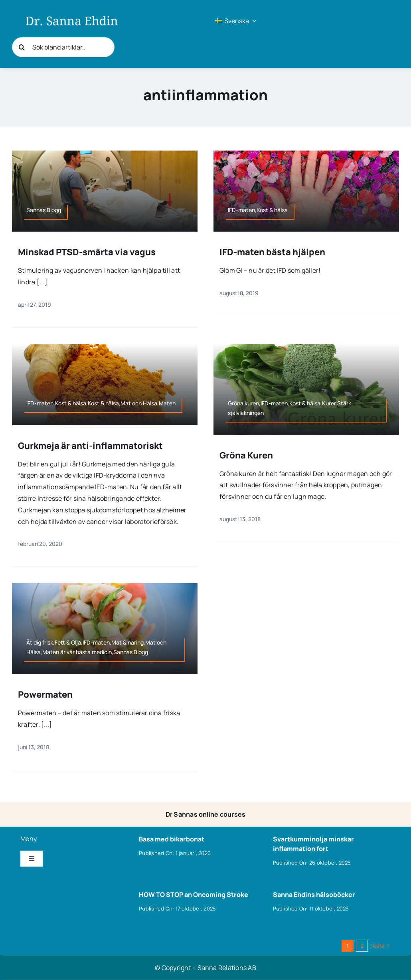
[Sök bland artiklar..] (63, 47)
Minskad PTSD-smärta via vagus (87, 252)
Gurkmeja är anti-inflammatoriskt (90, 446)
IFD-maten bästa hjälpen (272, 252)
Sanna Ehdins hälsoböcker (314, 895)
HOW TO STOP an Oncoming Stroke (194, 895)
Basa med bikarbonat (172, 839)
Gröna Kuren (246, 455)
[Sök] (22, 47)
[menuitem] (236, 21)
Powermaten (45, 694)
